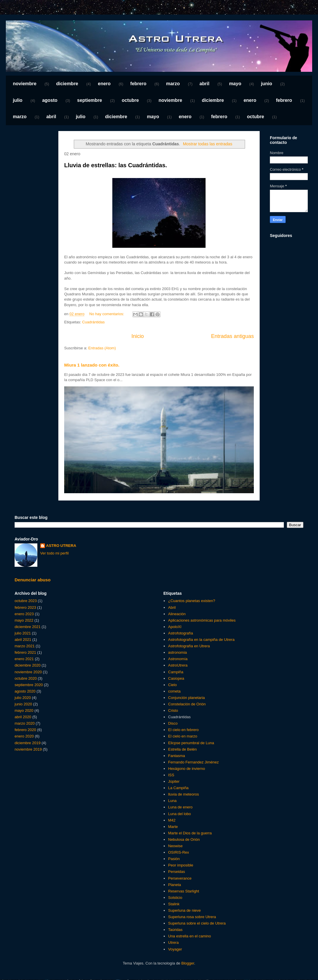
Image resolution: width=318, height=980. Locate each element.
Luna (172, 801)
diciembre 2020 (28, 665)
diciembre (67, 84)
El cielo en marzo (183, 736)
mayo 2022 (24, 620)
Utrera (173, 942)
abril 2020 (23, 717)
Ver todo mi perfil (55, 553)
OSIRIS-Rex (179, 852)
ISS (171, 775)
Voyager (175, 949)
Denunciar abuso (33, 580)
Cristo (173, 710)
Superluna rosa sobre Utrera (192, 917)
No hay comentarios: (107, 314)
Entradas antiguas (232, 336)
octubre (130, 100)
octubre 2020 (26, 678)
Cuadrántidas (93, 322)
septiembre (89, 100)
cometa (174, 691)
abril (205, 84)
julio (18, 100)
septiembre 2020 (29, 685)
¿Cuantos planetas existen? (192, 601)
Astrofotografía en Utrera (189, 646)
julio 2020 (23, 698)
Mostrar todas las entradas (208, 144)
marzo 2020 (25, 723)
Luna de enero (180, 807)
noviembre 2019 (28, 749)
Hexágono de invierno (186, 769)
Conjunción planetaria (186, 698)
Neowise (175, 846)
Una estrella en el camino (189, 936)
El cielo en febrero (183, 730)
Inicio (137, 336)
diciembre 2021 (28, 627)
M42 (172, 820)
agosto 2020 (25, 691)
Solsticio (175, 898)
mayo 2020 (24, 710)
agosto (50, 100)
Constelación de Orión (187, 704)
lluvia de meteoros (184, 794)
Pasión (174, 859)
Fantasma (177, 756)
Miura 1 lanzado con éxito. (92, 365)
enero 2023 (24, 614)
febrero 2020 (25, 730)
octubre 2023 (26, 601)
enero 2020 (24, 736)
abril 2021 (23, 640)
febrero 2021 (25, 652)
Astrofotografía (180, 633)
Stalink (174, 904)
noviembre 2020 (28, 672)
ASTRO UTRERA (61, 546)
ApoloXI (175, 627)
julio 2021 (23, 633)
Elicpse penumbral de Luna (191, 743)
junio (266, 84)
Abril (172, 607)
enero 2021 (24, 659)
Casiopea (176, 678)
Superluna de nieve (184, 910)
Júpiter (174, 781)
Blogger (188, 963)
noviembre (25, 84)
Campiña (176, 672)
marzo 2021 (25, 646)
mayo (235, 84)
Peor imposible (181, 865)
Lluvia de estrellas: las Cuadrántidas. (116, 165)
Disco (173, 723)
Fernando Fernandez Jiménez (193, 762)
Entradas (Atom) (102, 348)
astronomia (177, 652)
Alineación (177, 614)
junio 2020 (23, 704)
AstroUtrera (178, 665)
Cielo (172, 685)
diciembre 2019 (28, 743)
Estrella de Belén (182, 749)
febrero (138, 84)
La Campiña (178, 788)
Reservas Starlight (184, 891)
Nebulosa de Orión (184, 839)
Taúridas (175, 930)
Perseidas (177, 872)
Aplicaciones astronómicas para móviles (202, 620)
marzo (173, 84)
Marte (173, 827)
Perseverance (180, 878)
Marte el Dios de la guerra (190, 833)
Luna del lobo (179, 814)
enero (104, 84)
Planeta (174, 885)
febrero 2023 (25, 607)
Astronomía (178, 659)
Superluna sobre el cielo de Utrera (197, 923)
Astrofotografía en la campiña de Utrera (201, 640)
